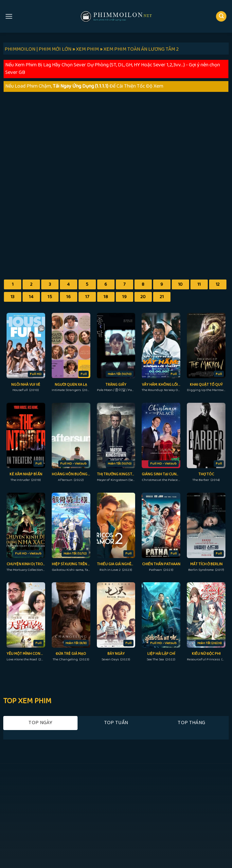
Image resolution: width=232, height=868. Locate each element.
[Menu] (9, 16)
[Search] (221, 17)
